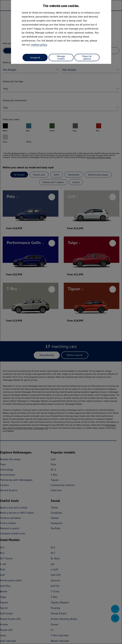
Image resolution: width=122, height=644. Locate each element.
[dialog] (61, 322)
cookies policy (39, 45)
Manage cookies (61, 57)
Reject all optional (87, 57)
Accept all (35, 58)
